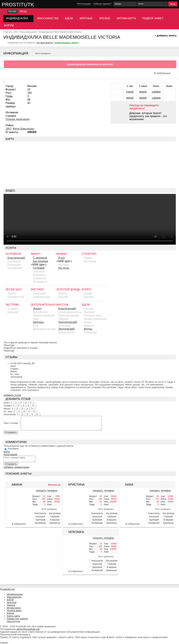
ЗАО (8, 129)
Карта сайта (13, 616)
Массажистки (48, 18)
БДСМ (69, 18)
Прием (62, 293)
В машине (39, 275)
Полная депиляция (18, 119)
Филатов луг (54, 485)
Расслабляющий (69, 315)
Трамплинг (90, 332)
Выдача (63, 297)
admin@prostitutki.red (28, 629)
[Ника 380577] (133, 507)
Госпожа (89, 312)
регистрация (10, 454)
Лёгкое (12, 293)
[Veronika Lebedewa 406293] (76, 554)
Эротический (66, 329)
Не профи (90, 261)
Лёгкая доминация (95, 319)
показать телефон (47, 491)
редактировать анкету (67, 43)
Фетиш (88, 329)
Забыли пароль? (102, 4)
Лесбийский (15, 268)
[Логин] (125, 4)
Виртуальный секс (44, 329)
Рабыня (89, 325)
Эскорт (37, 309)
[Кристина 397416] (76, 507)
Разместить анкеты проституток (17, 620)
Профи (88, 258)
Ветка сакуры (67, 332)
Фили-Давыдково (23, 129)
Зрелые (105, 18)
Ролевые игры (93, 315)
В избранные (162, 73)
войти (7, 452)
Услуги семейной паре (44, 317)
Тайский (63, 319)
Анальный (14, 261)
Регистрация (84, 4)
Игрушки (13, 312)
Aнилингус (39, 278)
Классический (16, 258)
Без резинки (40, 261)
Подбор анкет (153, 18)
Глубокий (39, 268)
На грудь (64, 268)
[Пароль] (152, 4)
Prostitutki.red (25, 4)
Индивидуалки (15, 594)
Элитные (86, 18)
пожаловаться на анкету (21, 43)
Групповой (14, 265)
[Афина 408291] (19, 507)
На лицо (63, 265)
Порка (88, 322)
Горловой (39, 271)
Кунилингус (40, 281)
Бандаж (89, 309)
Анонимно (13, 449)
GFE (36, 325)
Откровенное (16, 297)
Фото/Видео (40, 312)
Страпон (13, 309)
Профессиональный (70, 312)
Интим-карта (126, 18)
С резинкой (40, 258)
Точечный (64, 325)
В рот (62, 258)
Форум (9, 25)
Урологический (68, 322)
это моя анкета (44, 43)
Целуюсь (38, 322)
